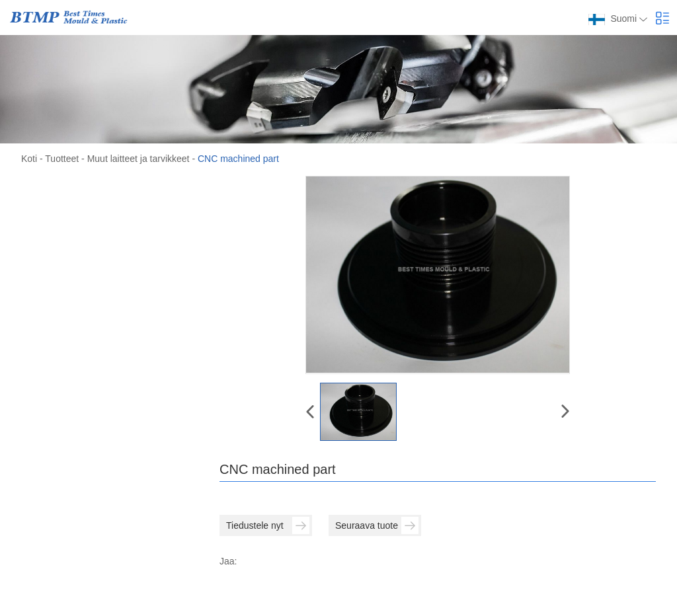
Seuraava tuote (377, 525)
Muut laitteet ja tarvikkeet (139, 159)
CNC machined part (238, 159)
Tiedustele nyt (268, 525)
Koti (29, 159)
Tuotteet (62, 159)
